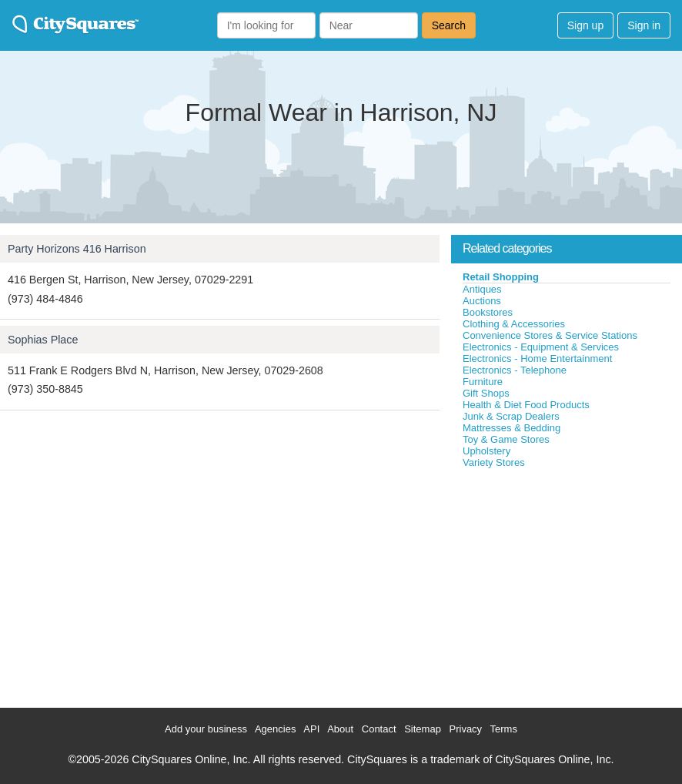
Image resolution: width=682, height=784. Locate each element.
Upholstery (486, 451)
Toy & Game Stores (506, 439)
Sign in (644, 25)
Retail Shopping (501, 277)
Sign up (585, 25)
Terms (504, 729)
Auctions (482, 301)
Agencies (275, 729)
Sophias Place (43, 340)
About (340, 729)
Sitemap (423, 729)
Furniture (483, 382)
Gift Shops (486, 393)
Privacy (466, 729)
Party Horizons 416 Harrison (77, 249)
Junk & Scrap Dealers (511, 416)
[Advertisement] (567, 585)
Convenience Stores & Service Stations (550, 335)
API (311, 729)
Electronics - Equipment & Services (541, 347)
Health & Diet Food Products (526, 405)
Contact (379, 729)
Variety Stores (494, 462)
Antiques (482, 289)
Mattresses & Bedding (511, 428)
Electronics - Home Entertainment (537, 358)
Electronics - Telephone (515, 370)
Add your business (206, 729)
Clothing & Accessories (514, 324)
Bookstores (488, 312)
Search (449, 25)
